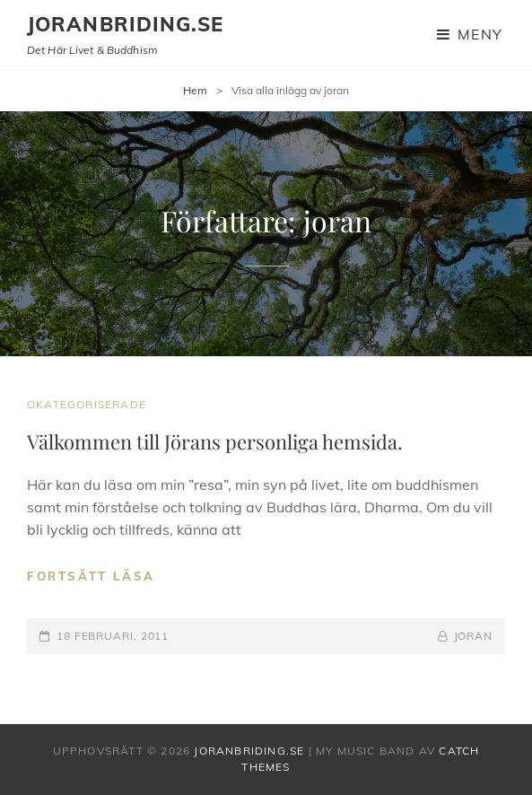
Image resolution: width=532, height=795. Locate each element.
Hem (195, 90)
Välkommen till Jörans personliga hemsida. (215, 441)
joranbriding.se (126, 24)
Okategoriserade (87, 404)
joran (474, 636)
